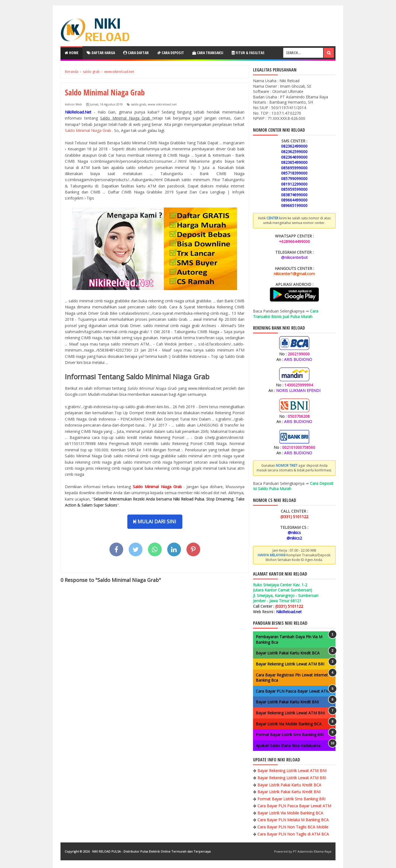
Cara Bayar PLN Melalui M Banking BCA (293, 820)
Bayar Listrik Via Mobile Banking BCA (289, 724)
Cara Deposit (170, 53)
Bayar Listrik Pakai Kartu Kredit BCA (288, 653)
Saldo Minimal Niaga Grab (89, 130)
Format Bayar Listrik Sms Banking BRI (290, 735)
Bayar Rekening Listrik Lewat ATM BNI (290, 713)
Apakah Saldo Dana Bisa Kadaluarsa (288, 746)
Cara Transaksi (208, 53)
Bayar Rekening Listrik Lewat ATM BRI (290, 664)
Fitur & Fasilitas (248, 53)
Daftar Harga (101, 53)
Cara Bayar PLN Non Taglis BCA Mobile (293, 827)
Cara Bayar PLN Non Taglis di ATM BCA (293, 834)
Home (71, 53)
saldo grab (138, 104)
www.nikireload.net (162, 104)
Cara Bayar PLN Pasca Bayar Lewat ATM (293, 691)
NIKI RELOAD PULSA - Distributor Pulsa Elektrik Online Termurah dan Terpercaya (151, 851)
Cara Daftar (136, 53)
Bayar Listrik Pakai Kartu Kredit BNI (287, 702)
